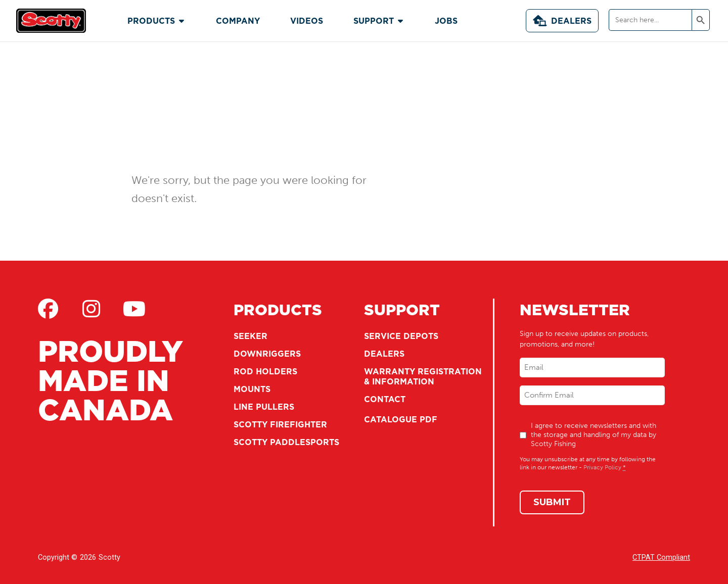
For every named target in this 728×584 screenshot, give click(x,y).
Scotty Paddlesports (286, 442)
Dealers (562, 21)
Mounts (252, 389)
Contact (385, 399)
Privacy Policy (602, 467)
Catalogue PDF (401, 419)
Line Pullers (264, 407)
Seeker (251, 336)
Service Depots (401, 336)
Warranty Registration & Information (423, 376)
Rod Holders (265, 371)
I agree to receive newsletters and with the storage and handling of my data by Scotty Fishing (594, 435)
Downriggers (267, 354)
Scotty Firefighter (280, 424)
